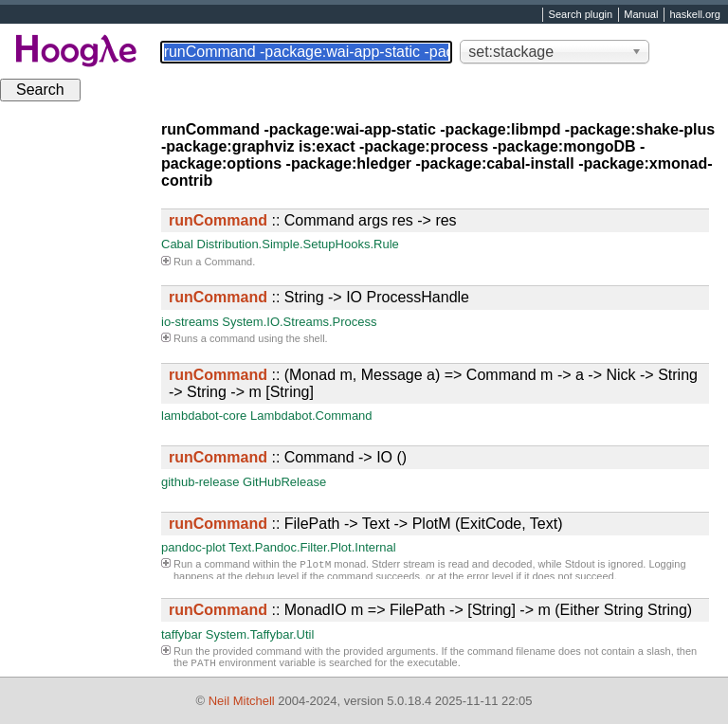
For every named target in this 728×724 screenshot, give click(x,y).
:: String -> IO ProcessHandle (319, 297)
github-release (200, 482)
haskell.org (694, 15)
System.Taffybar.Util (260, 634)
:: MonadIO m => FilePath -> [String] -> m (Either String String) (430, 610)
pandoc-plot (193, 547)
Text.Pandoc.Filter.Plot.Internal (312, 547)
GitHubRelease (284, 482)
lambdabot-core (204, 416)
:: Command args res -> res (313, 220)
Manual (641, 15)
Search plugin (581, 15)
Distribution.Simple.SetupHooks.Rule (298, 244)
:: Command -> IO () (288, 457)
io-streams (190, 322)
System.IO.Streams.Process (299, 322)
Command (228, 262)
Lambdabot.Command (311, 416)
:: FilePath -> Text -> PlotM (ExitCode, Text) (366, 524)
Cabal (177, 244)
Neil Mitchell (242, 701)
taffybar (182, 634)
